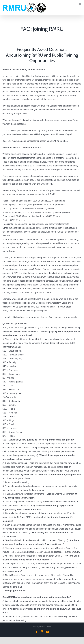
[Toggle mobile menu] (80, 4)
